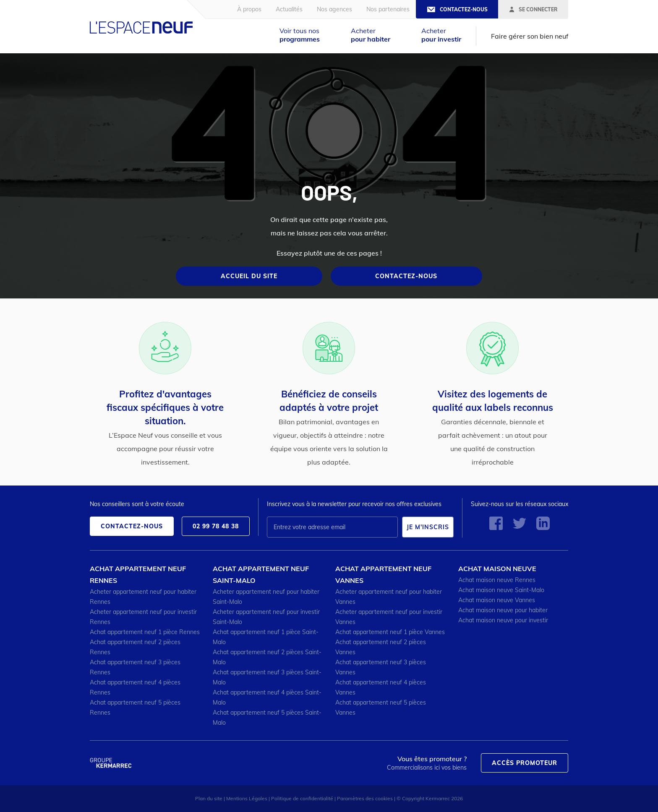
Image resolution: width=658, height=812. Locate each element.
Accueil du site (249, 276)
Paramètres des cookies (365, 798)
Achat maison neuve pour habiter (503, 610)
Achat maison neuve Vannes (497, 600)
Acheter (371, 35)
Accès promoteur (525, 763)
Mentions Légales (247, 798)
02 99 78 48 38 (216, 526)
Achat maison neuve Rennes (497, 580)
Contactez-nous (406, 276)
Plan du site (209, 798)
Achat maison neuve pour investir (503, 620)
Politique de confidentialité (302, 798)
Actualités (289, 9)
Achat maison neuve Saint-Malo (501, 590)
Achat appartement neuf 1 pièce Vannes (390, 632)
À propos (249, 9)
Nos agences (334, 9)
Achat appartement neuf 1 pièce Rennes (145, 632)
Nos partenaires (388, 9)
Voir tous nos (300, 35)
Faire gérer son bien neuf (530, 36)
